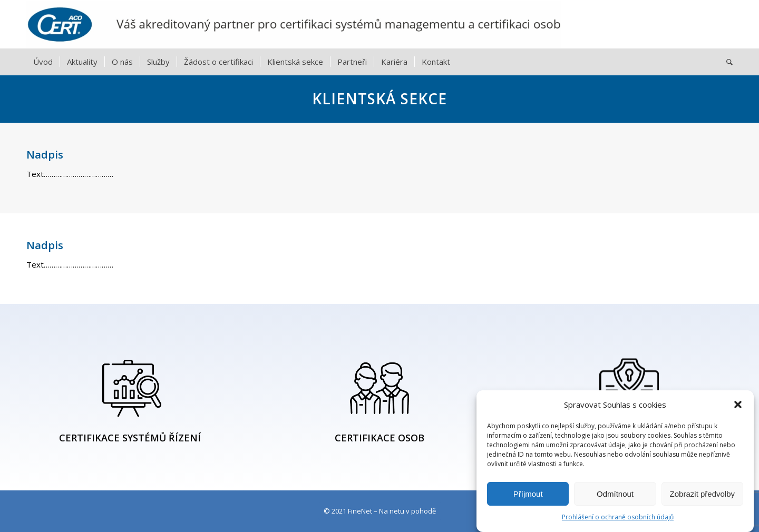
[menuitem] (43, 62)
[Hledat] (726, 62)
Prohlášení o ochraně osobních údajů (618, 517)
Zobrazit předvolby (702, 494)
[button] (738, 405)
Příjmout (528, 494)
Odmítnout (615, 494)
